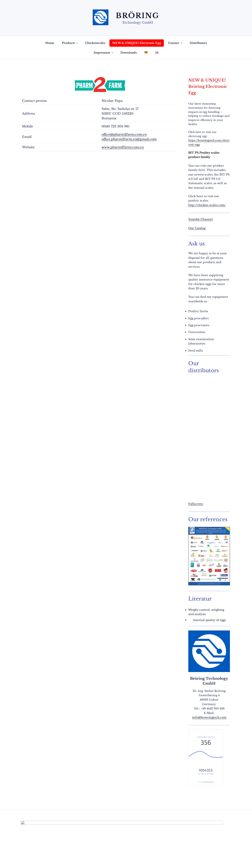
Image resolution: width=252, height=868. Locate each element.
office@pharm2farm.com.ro (124, 134)
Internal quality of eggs (209, 620)
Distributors (198, 43)
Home (50, 43)
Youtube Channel (201, 219)
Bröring (138, 16)
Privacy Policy (31, 859)
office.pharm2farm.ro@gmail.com (129, 139)
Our (192, 228)
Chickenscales (95, 43)
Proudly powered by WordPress (68, 859)
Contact (176, 43)
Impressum (104, 53)
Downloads (129, 53)
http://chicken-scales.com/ (207, 205)
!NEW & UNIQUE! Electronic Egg (137, 43)
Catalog (200, 228)
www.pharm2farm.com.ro (123, 147)
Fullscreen (196, 504)
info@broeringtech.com (209, 717)
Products (70, 43)
